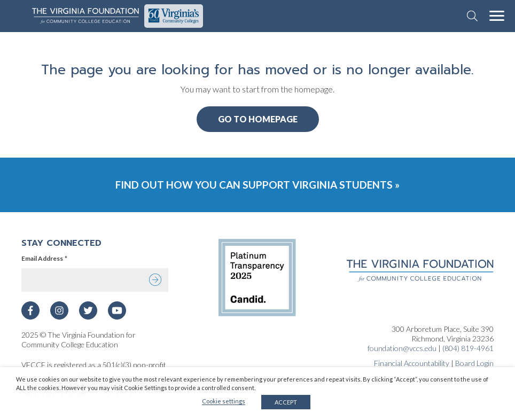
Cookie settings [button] (224, 401)
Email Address (44, 259)
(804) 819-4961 (468, 348)
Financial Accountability (412, 363)
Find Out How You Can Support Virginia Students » (257, 185)
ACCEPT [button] (286, 402)
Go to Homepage (258, 119)
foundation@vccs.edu (402, 348)
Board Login (474, 363)
